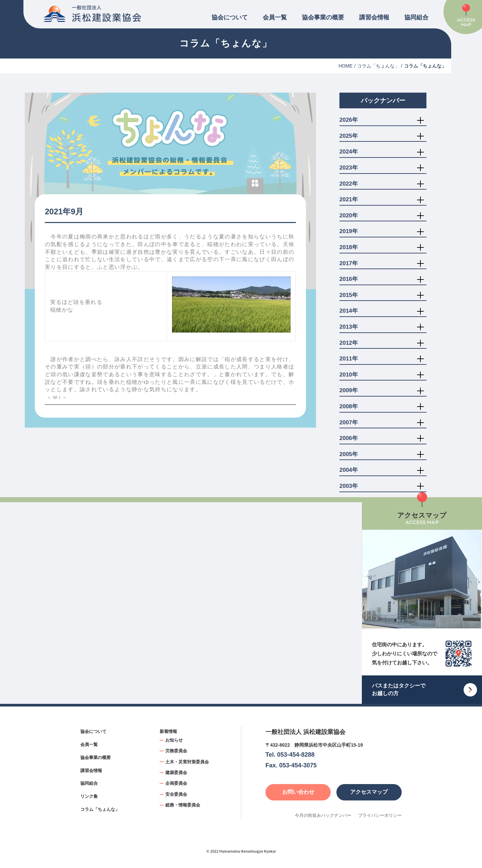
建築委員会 (176, 773)
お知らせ (174, 740)
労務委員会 (176, 751)
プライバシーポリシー (380, 815)
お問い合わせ (298, 792)
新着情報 (168, 731)
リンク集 (89, 796)
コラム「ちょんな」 (378, 66)
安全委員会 (176, 794)
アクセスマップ (369, 792)
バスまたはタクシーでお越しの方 (399, 689)
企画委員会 (176, 783)
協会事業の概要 (323, 17)
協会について (230, 17)
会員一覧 (275, 17)
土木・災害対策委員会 (187, 762)
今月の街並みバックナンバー (323, 815)
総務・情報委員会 (183, 805)
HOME (345, 66)
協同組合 (416, 17)
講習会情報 (374, 17)
